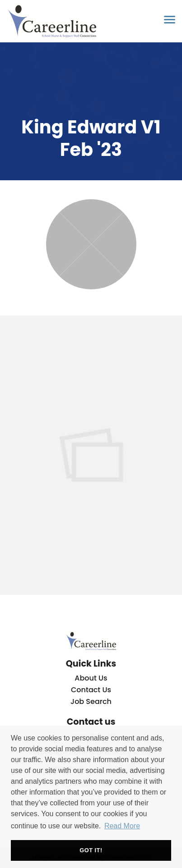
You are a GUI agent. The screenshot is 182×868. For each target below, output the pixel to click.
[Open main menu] (166, 19)
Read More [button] (122, 826)
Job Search (91, 701)
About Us (91, 678)
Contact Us (91, 690)
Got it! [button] (91, 850)
